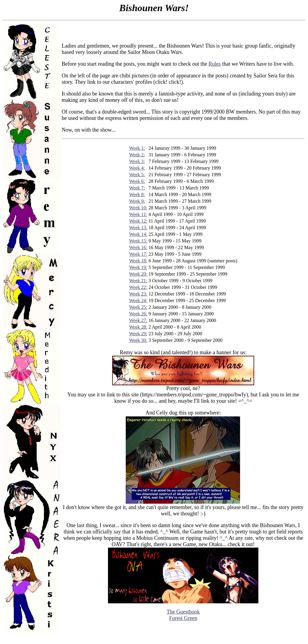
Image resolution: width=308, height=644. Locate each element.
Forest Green (183, 618)
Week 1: (137, 148)
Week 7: (137, 188)
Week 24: (138, 300)
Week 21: (138, 281)
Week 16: (138, 247)
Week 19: (138, 267)
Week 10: (138, 208)
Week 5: (137, 175)
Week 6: (137, 181)
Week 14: (138, 234)
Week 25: (138, 307)
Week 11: (138, 214)
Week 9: (137, 201)
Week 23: (138, 294)
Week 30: (138, 340)
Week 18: (138, 261)
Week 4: (137, 168)
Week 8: (137, 194)
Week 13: (138, 228)
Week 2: (137, 155)
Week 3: (137, 161)
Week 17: (138, 254)
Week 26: (138, 314)
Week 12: (138, 221)
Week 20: (138, 274)
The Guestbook (183, 612)
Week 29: (138, 334)
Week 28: (138, 327)
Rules (215, 64)
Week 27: (138, 320)
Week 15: (138, 241)
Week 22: (138, 287)
